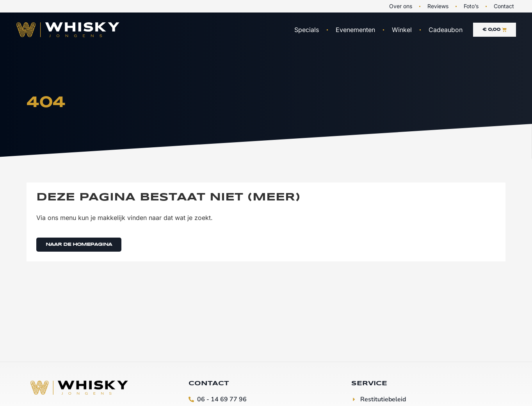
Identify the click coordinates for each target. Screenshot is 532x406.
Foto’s (471, 6)
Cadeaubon (446, 30)
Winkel (402, 30)
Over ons (401, 6)
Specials (307, 30)
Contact (504, 6)
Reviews (438, 6)
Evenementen (355, 30)
